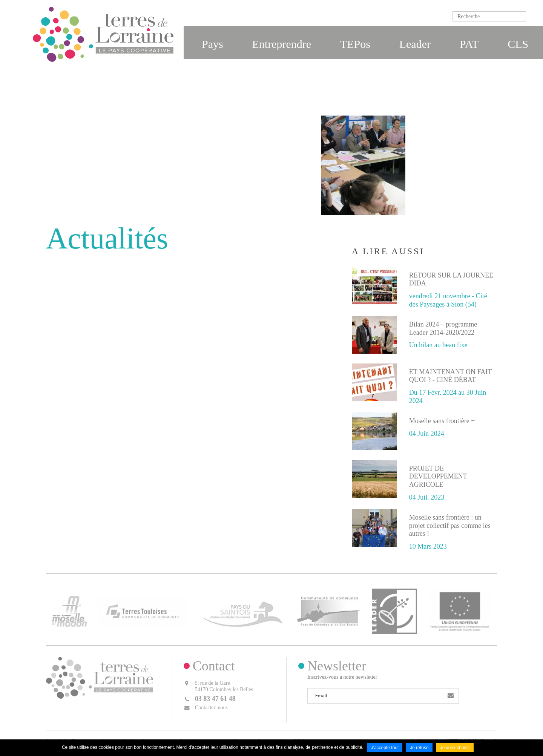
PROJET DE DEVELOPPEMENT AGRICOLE (438, 476)
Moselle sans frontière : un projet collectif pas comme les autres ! (450, 525)
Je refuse (419, 748)
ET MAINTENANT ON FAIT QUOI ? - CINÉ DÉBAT (450, 376)
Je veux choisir (455, 748)
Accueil (298, 194)
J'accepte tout (385, 748)
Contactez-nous (211, 708)
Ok (534, 16)
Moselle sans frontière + (442, 421)
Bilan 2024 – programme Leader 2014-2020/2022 (443, 328)
